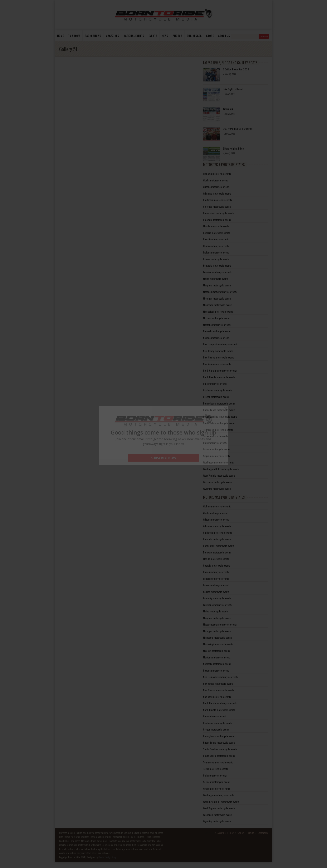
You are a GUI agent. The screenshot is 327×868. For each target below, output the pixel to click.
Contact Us (263, 833)
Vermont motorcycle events (217, 449)
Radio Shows (93, 36)
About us (224, 36)
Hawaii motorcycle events (216, 239)
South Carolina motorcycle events (220, 417)
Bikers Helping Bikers (234, 148)
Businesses (194, 36)
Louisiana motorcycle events (217, 272)
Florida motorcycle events (216, 226)
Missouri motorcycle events (217, 318)
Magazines (112, 36)
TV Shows (74, 36)
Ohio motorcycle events (215, 384)
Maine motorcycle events (216, 279)
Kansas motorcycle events (216, 259)
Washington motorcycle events (218, 462)
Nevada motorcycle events (216, 338)
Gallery (241, 833)
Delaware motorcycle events (217, 220)
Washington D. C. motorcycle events (221, 469)
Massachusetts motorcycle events (220, 292)
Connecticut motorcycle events (219, 213)
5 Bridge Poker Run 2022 (236, 69)
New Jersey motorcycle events (218, 351)
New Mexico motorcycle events (219, 357)
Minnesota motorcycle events (218, 305)
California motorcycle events (218, 200)
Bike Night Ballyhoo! (233, 89)
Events (153, 36)
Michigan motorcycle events (217, 298)
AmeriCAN (228, 109)
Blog (232, 833)
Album (251, 833)
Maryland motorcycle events (217, 285)
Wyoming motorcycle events (217, 489)
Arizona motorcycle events (216, 187)
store (210, 36)
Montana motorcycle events (217, 325)
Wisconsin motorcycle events (218, 482)
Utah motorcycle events (215, 443)
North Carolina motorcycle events (220, 370)
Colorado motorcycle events (217, 207)
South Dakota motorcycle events (219, 423)
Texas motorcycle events (216, 436)
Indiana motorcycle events (216, 252)
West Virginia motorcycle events (219, 475)
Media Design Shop (107, 857)
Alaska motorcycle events (216, 180)
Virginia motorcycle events (216, 456)
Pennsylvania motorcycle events (219, 403)
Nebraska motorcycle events (217, 331)
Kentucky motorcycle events (217, 265)
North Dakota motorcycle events (219, 377)
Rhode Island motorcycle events (219, 410)
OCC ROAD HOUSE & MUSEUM (238, 129)
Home (60, 36)
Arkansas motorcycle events (217, 193)
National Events (134, 36)
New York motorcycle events (217, 364)
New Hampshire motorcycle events (220, 344)
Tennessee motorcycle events (218, 430)
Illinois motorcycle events (216, 246)
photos (177, 36)
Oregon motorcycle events (216, 397)
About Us (222, 833)
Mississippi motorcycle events (218, 312)
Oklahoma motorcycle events (218, 390)
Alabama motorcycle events (217, 174)
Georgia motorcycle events (217, 233)
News (165, 36)
